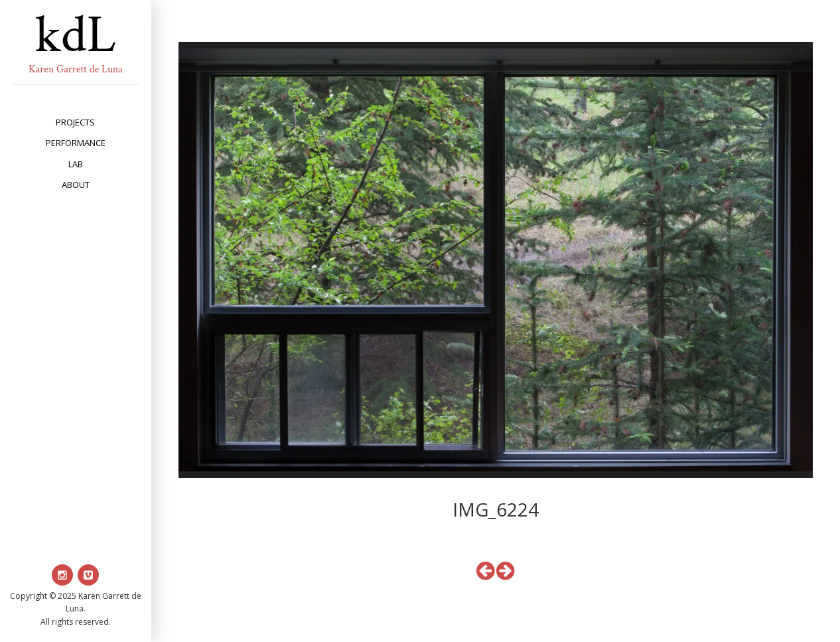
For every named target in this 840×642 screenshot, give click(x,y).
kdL (76, 35)
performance (76, 143)
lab (76, 164)
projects (75, 122)
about (76, 185)
